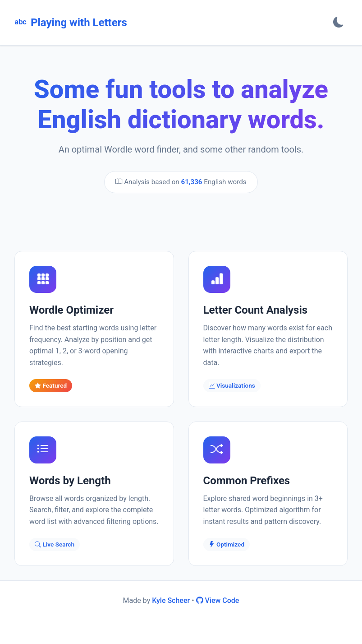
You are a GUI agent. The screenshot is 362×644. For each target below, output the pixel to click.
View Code (218, 600)
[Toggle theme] (339, 23)
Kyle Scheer (171, 600)
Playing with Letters (71, 23)
